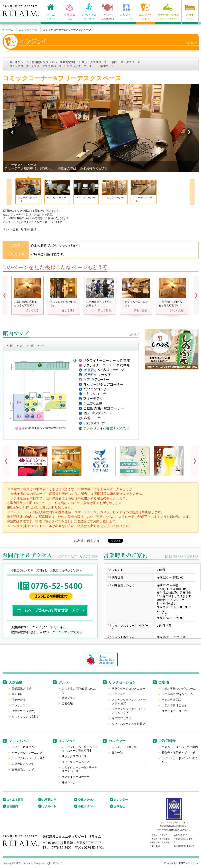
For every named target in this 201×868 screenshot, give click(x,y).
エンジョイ (67, 741)
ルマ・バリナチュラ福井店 (128, 724)
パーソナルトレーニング (27, 753)
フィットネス (19, 741)
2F (22, 346)
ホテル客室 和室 (172, 700)
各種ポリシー (86, 806)
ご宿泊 (164, 682)
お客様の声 (49, 800)
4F (42, 346)
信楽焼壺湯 (19, 700)
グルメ (64, 682)
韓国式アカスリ (121, 718)
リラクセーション (122, 682)
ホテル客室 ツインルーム (177, 694)
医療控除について (23, 769)
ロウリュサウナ (21, 705)
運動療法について (23, 764)
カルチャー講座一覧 (124, 747)
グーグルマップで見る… (69, 632)
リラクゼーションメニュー (128, 689)
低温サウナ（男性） (24, 711)
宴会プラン (69, 698)
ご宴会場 (67, 703)
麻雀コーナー (109, 66)
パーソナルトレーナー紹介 (28, 758)
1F (11, 346)
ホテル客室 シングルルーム (179, 689)
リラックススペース (94, 62)
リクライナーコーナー (81, 66)
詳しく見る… (33, 310)
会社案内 (12, 806)
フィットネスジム (23, 747)
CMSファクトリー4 (188, 863)
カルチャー (117, 741)
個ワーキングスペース (126, 62)
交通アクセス (86, 800)
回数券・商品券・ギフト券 (178, 753)
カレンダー (121, 800)
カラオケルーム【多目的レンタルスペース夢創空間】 (43, 62)
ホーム (9, 30)
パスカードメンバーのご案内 (180, 747)
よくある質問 (15, 800)
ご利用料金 (167, 741)
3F (32, 346)
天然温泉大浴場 (21, 689)
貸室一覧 (117, 753)
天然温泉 (15, 682)
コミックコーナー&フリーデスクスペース (35, 66)
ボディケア (119, 694)
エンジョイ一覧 (28, 30)
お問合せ (119, 806)
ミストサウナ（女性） (26, 717)
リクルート (49, 806)
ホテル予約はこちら (174, 705)
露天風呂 (17, 694)
